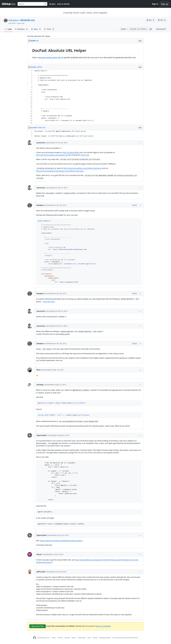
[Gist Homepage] (9, 4)
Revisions (21, 29)
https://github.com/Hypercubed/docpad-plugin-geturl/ (61, 541)
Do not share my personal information (125, 638)
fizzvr (39, 370)
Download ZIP (161, 29)
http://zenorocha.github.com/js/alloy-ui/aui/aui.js (82, 168)
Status (74, 638)
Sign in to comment (103, 626)
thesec (39, 554)
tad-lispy (40, 385)
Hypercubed (41, 435)
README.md (27, 20)
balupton (14, 20)
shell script (85, 155)
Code (8, 29)
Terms (54, 638)
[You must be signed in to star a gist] (151, 20)
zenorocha (41, 143)
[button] (151, 29)
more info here (49, 302)
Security (67, 638)
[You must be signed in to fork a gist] (162, 20)
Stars (36, 29)
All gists (52, 4)
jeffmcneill (41, 572)
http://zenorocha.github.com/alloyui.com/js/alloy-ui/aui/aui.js (60, 171)
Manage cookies (105, 638)
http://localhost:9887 (71, 152)
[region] (85, 54)
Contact (95, 638)
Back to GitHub (63, 4)
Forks (49, 29)
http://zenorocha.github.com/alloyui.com (52, 155)
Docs (89, 638)
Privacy (60, 638)
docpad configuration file (50, 57)
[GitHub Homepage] (34, 638)
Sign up (165, 4)
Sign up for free (38, 626)
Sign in (155, 4)
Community (82, 638)
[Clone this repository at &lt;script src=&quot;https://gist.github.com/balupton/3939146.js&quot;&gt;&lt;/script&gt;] (139, 29)
